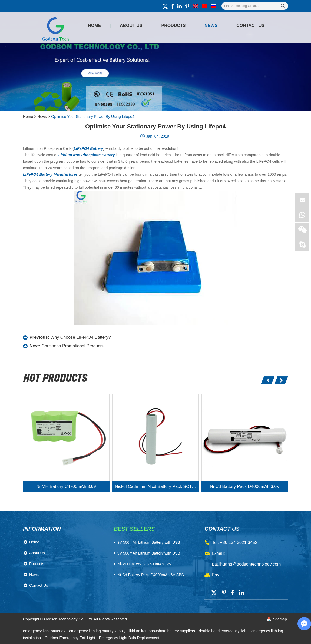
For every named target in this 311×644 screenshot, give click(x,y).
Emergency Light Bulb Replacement (129, 638)
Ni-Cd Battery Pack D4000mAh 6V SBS (151, 575)
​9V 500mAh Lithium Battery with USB (149, 542)
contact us (222, 529)
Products (174, 26)
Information (42, 529)
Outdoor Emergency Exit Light (70, 638)
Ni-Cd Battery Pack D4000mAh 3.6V (245, 487)
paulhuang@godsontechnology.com (246, 564)
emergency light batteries (45, 631)
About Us (131, 26)
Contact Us (250, 26)
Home (94, 26)
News (211, 26)
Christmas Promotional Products (72, 346)
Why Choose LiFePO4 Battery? (80, 337)
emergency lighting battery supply (98, 631)
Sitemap (280, 619)
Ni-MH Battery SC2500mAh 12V (144, 564)
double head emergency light (224, 631)
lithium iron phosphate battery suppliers (163, 631)
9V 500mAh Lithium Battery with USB (149, 553)
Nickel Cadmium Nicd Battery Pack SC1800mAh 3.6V (157, 487)
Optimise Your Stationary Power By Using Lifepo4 (93, 117)
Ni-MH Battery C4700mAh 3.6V (66, 487)
